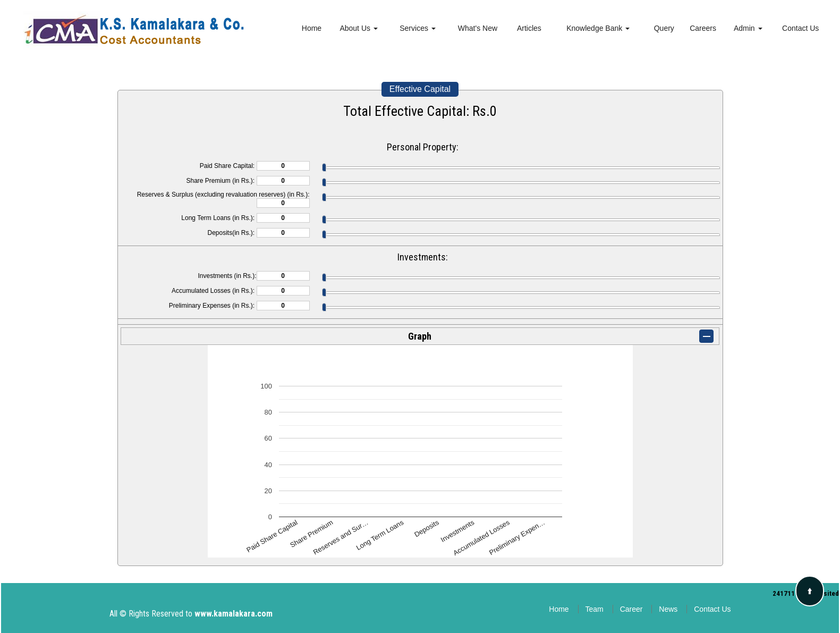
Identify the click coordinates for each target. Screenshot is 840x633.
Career (631, 609)
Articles (529, 28)
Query (664, 28)
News (668, 609)
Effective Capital (420, 89)
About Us (358, 28)
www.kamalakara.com (234, 614)
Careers (703, 28)
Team (595, 609)
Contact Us (800, 28)
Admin (748, 28)
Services (418, 28)
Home (312, 28)
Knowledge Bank (598, 28)
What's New (478, 28)
